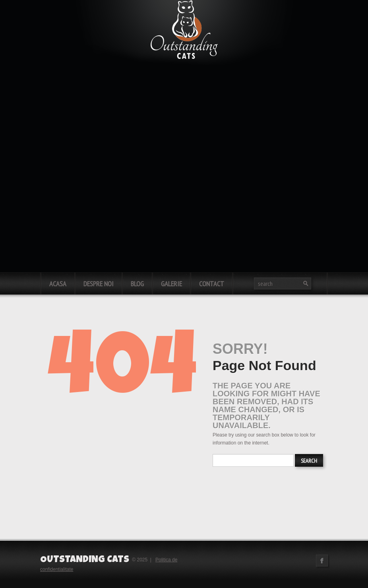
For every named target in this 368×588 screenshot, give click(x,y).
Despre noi (99, 284)
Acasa (58, 284)
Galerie (171, 284)
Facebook (322, 561)
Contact (212, 284)
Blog (137, 284)
